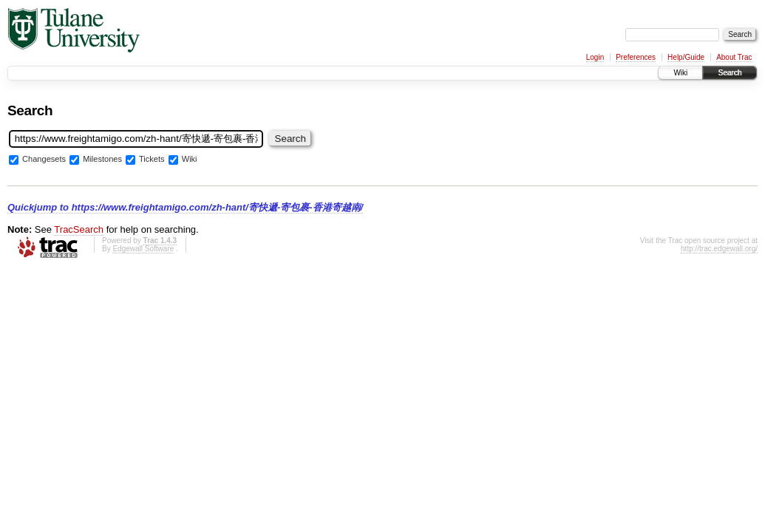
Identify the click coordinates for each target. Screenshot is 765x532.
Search (730, 73)
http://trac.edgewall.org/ (719, 249)
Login (595, 57)
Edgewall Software (143, 249)
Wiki (680, 73)
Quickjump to (185, 207)
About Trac (734, 57)
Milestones (102, 160)
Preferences (636, 57)
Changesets (44, 160)
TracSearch (79, 229)
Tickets (152, 160)
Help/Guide (686, 57)
